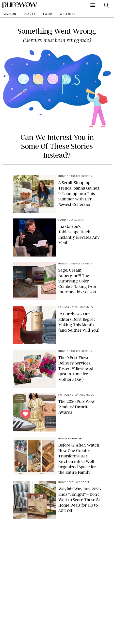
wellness (68, 14)
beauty (30, 14)
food (48, 14)
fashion (9, 14)
